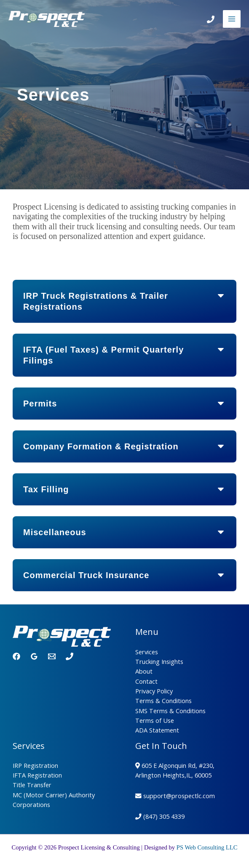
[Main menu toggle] (232, 19)
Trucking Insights (159, 661)
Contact (146, 681)
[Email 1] (52, 656)
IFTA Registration (37, 775)
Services (147, 652)
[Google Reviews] (34, 656)
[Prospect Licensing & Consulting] (47, 19)
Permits (40, 403)
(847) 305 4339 (164, 816)
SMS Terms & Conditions (170, 711)
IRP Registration (35, 765)
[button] (124, 301)
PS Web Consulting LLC (207, 847)
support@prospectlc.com (179, 796)
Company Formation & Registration (101, 446)
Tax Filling (46, 489)
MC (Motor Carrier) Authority (54, 795)
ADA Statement (157, 730)
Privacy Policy (154, 691)
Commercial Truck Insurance (86, 575)
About (144, 671)
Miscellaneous (55, 532)
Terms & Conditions (163, 701)
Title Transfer (32, 785)
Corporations (31, 804)
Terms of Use (155, 720)
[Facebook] (16, 656)
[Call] (211, 19)
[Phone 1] (70, 656)
